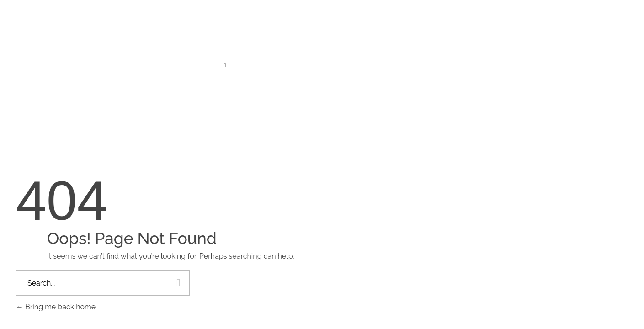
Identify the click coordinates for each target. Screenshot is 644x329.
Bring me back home (56, 307)
